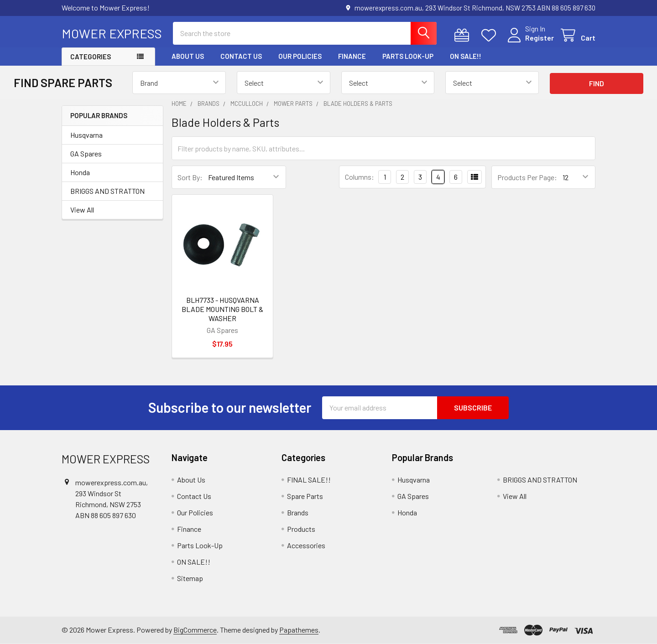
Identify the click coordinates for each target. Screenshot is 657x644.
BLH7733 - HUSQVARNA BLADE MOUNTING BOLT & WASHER (222, 309)
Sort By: (190, 177)
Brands (298, 512)
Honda (80, 172)
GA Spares (86, 153)
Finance (352, 56)
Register (540, 38)
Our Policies (300, 56)
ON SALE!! (466, 56)
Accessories (306, 545)
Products (301, 529)
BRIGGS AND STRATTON (107, 191)
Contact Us (241, 56)
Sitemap (190, 578)
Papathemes (299, 630)
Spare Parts (305, 496)
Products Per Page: (527, 177)
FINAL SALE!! (309, 480)
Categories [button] (91, 57)
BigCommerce (195, 630)
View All (82, 210)
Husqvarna (86, 135)
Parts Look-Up (408, 56)
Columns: (360, 177)
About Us (188, 56)
